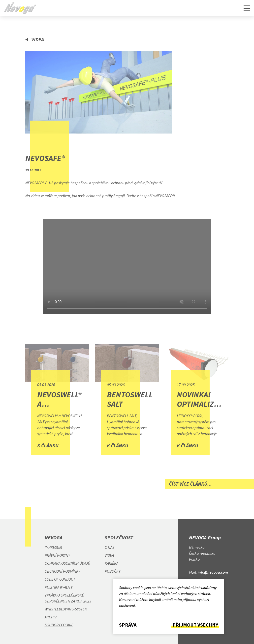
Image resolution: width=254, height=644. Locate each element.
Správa (128, 625)
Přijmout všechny (195, 625)
